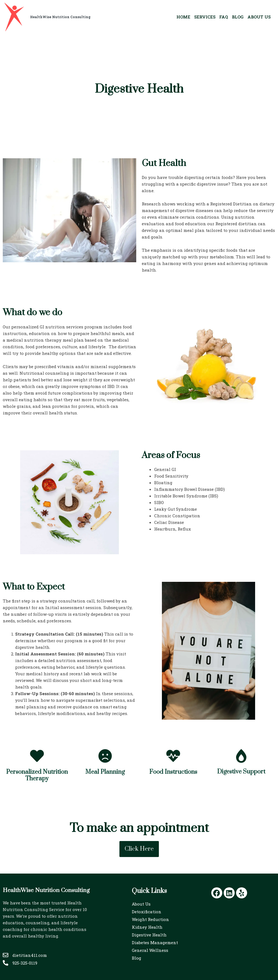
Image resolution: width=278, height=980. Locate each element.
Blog (238, 17)
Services (205, 17)
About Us (259, 17)
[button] (139, 849)
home (183, 17)
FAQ (224, 17)
